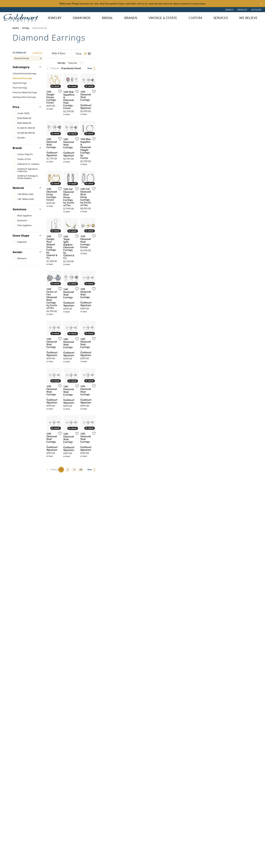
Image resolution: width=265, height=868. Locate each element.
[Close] (261, 4)
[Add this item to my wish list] (111, 144)
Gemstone (20, 209)
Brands (131, 18)
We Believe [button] (248, 18)
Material (18, 188)
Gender (18, 252)
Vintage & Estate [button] (163, 18)
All (159, 757)
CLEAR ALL (37, 53)
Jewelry (16, 28)
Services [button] (221, 18)
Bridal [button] (107, 18)
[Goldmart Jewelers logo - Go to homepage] (22, 18)
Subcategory (21, 67)
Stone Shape (21, 236)
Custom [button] (195, 18)
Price (16, 107)
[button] (229, 10)
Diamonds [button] (82, 18)
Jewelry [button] (54, 18)
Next (247, 68)
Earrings (26, 28)
